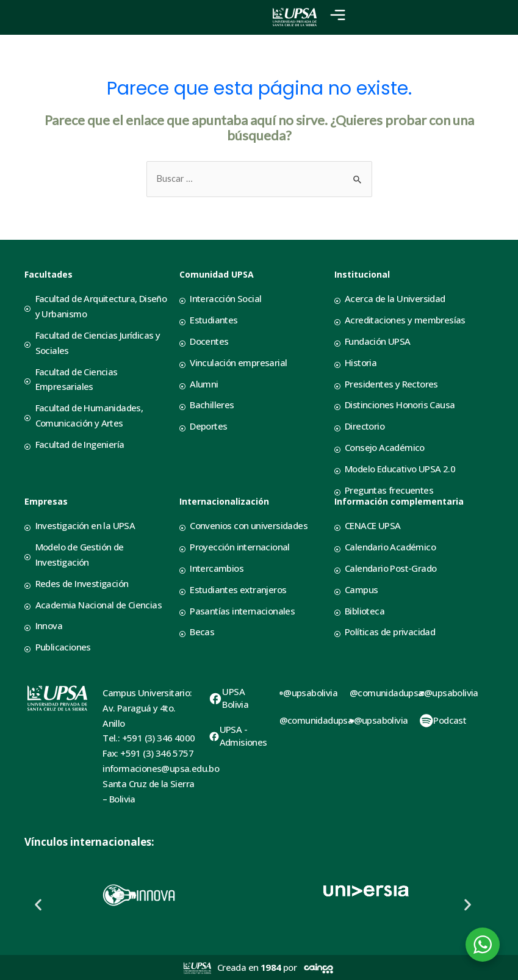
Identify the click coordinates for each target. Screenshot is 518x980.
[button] (38, 904)
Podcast (450, 720)
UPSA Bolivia (235, 698)
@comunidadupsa (316, 720)
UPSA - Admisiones (243, 736)
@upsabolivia (310, 693)
